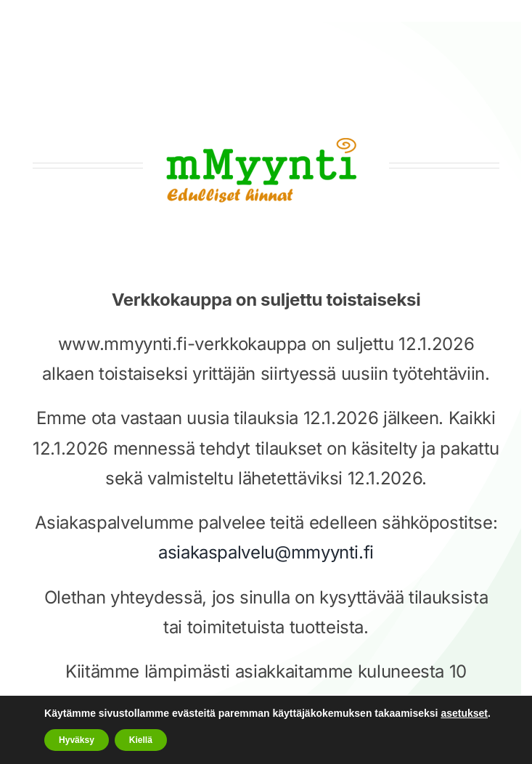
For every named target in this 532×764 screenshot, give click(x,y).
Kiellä (141, 740)
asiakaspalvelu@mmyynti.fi (266, 552)
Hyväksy (77, 740)
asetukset (464, 713)
